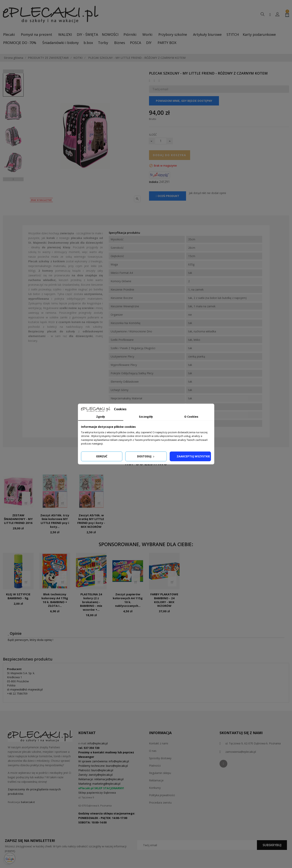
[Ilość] (161, 141)
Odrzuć (102, 456)
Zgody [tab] (101, 417)
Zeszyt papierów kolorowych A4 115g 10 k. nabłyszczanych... (128, 600)
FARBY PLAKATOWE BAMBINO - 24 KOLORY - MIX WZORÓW (164, 600)
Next (13, 179)
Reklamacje (156, 780)
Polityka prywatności (162, 795)
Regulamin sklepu (160, 773)
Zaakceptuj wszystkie (193, 456)
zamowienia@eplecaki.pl (241, 752)
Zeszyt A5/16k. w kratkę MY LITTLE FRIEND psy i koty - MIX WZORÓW (91, 521)
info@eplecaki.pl (98, 743)
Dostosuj (146, 456)
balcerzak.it (28, 802)
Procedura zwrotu (160, 803)
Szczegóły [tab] (146, 417)
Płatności (155, 766)
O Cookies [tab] (191, 417)
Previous (13, 71)
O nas (153, 751)
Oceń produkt (168, 196)
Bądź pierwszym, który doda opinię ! (30, 640)
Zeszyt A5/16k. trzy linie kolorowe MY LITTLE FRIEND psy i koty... (55, 521)
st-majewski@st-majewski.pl (25, 689)
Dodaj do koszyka (170, 155)
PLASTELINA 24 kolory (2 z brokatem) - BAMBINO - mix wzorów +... (91, 602)
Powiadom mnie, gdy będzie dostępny (184, 101)
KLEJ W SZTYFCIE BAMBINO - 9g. (18, 596)
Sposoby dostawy (160, 758)
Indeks (154, 182)
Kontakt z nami (159, 743)
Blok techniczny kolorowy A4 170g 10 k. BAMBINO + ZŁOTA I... (55, 600)
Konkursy (155, 788)
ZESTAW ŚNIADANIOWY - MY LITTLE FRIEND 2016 (18, 519)
